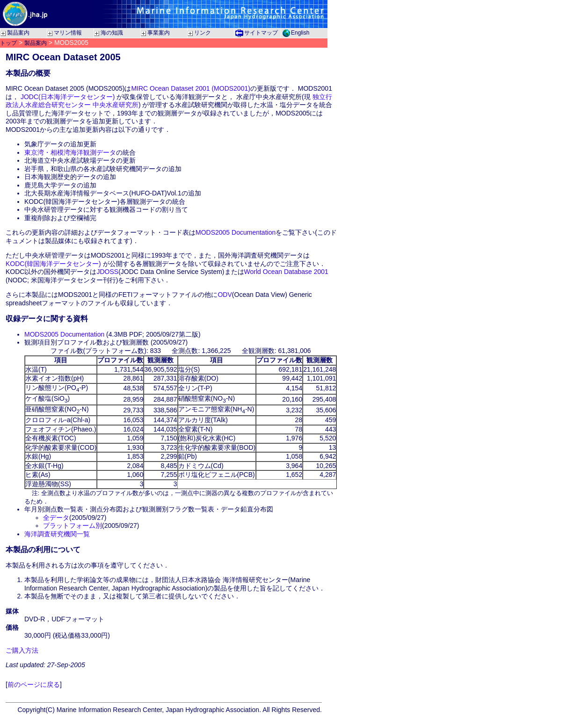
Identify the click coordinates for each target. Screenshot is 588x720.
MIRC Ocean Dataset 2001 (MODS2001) (190, 88)
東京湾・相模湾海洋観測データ (70, 152)
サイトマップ (261, 33)
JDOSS (107, 272)
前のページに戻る (34, 684)
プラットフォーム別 (73, 526)
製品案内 (36, 43)
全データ (56, 518)
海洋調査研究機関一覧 (57, 534)
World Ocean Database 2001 (286, 272)
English (300, 33)
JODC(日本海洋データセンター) (68, 97)
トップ (8, 43)
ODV (225, 295)
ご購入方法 (22, 650)
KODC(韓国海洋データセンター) (53, 264)
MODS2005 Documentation (236, 232)
